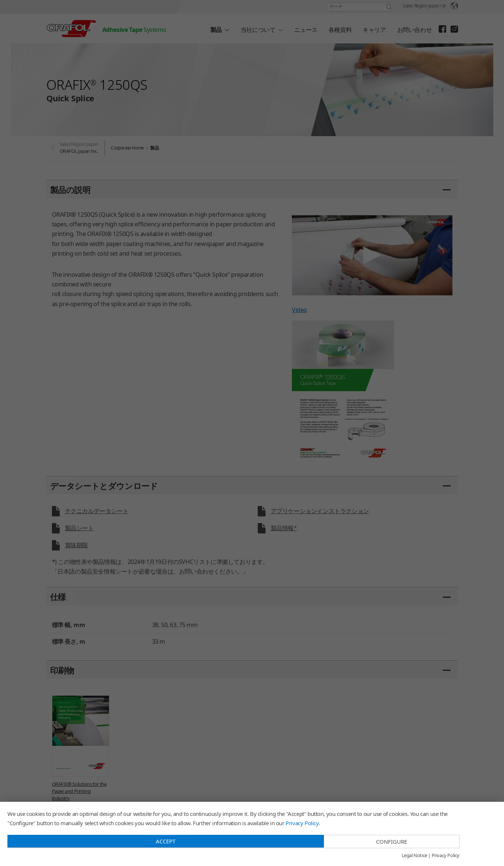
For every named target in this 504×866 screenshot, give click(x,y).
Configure (392, 842)
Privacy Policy (302, 823)
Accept (166, 841)
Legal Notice (414, 856)
